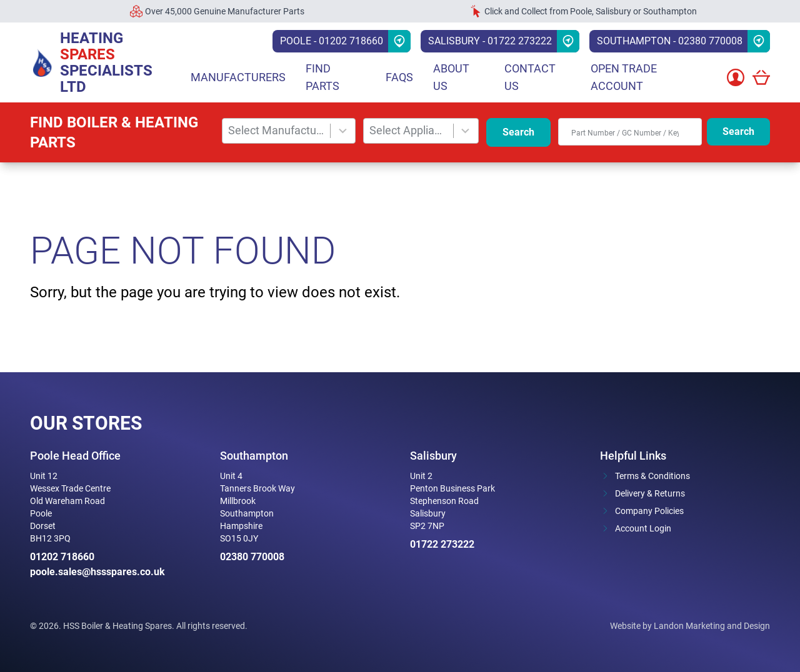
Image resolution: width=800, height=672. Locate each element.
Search (518, 132)
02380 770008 (252, 557)
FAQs (399, 77)
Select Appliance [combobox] (408, 130)
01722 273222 (442, 544)
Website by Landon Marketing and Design (690, 626)
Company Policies (649, 511)
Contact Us (530, 77)
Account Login (643, 528)
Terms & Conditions (652, 476)
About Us (451, 77)
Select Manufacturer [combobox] (277, 130)
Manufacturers (238, 77)
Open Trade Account (624, 77)
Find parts (322, 77)
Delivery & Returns (650, 493)
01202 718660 (62, 557)
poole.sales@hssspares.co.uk (97, 572)
